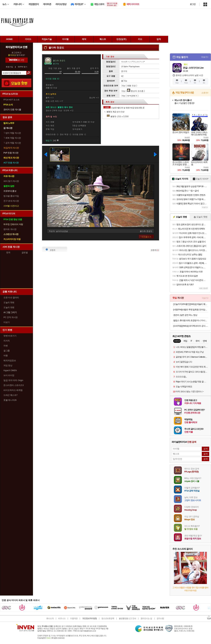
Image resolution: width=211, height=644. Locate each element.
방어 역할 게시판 (12, 133)
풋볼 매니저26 (10, 400)
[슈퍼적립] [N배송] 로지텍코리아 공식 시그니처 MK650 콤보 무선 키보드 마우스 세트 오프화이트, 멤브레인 (191, 326)
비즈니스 (62, 618)
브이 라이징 (9, 375)
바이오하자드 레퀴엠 (13, 390)
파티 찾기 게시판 (11, 181)
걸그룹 (7, 351)
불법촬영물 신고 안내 (127, 618)
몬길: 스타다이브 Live (193, 68)
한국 (8, 253)
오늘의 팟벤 (9, 307)
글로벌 (25, 253)
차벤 (6, 346)
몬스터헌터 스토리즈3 (14, 385)
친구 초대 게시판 (11, 201)
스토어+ (205, 93)
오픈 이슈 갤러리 (11, 298)
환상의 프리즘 (135, 91)
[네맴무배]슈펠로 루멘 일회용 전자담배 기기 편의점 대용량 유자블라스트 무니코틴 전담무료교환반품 (191, 310)
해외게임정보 (10, 360)
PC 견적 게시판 (11, 317)
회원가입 (9, 67)
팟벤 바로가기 (10, 336)
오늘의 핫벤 (9, 302)
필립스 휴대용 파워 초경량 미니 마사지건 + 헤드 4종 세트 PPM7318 (191, 320)
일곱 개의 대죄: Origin (13, 380)
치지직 (7, 341)
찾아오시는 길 (146, 618)
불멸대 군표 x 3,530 (118, 116)
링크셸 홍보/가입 (11, 196)
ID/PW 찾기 (23, 67)
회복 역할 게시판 (12, 138)
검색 (29, 73)
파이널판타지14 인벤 (16, 47)
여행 (6, 356)
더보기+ (205, 57)
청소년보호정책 (108, 618)
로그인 (193, 4)
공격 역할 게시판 (12, 143)
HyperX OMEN (10, 370)
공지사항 (160, 618)
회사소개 (50, 618)
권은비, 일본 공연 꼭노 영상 (185, 315)
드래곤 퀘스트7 (10, 395)
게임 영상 (8, 365)
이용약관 (74, 618)
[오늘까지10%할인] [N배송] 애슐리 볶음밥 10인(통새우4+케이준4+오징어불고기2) (191, 304)
